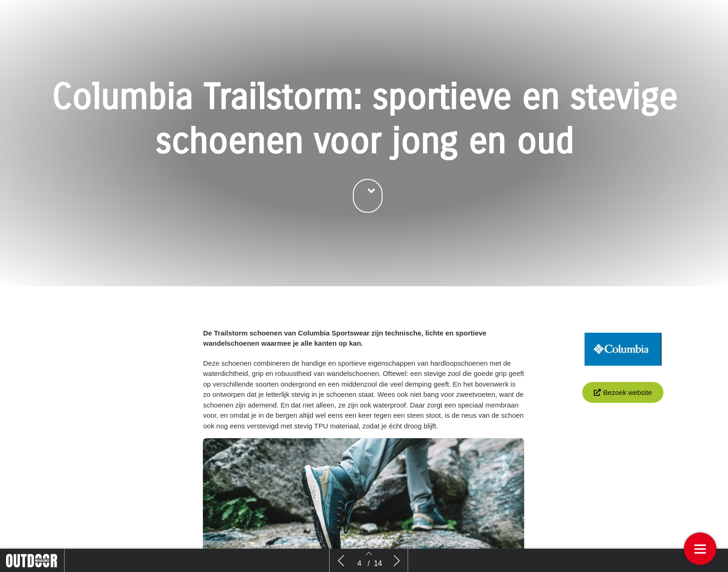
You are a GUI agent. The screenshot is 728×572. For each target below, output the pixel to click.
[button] (368, 205)
